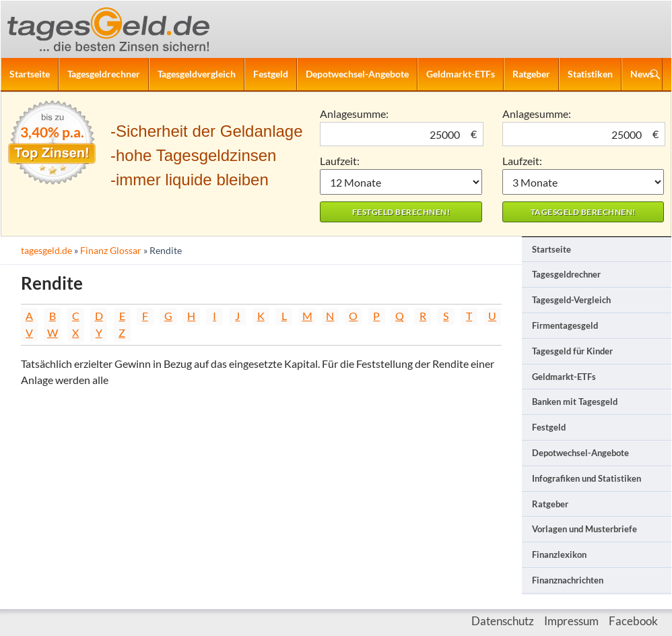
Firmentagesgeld (565, 325)
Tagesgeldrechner (104, 74)
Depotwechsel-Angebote (357, 74)
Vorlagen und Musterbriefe (584, 529)
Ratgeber (531, 74)
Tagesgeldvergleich (197, 74)
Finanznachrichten (568, 580)
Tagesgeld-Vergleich (571, 300)
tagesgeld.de (46, 250)
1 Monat (401, 182)
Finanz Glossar (111, 250)
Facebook (633, 621)
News (642, 74)
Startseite (30, 74)
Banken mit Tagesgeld (575, 402)
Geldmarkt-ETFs (461, 74)
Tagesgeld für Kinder (572, 351)
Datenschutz (503, 621)
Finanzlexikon (559, 554)
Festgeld (271, 74)
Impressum (571, 621)
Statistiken (590, 74)
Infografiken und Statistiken (586, 478)
